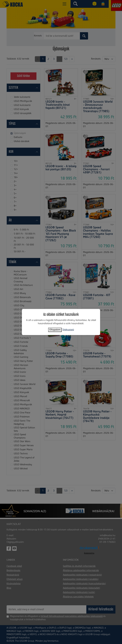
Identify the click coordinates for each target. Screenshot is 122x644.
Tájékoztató (68, 330)
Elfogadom (55, 330)
